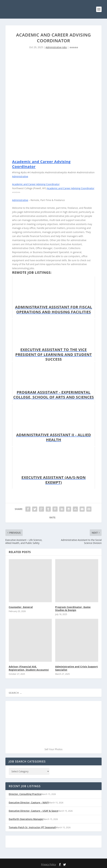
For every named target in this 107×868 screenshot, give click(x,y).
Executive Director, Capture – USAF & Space (33, 811)
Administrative (20, 176)
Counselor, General (21, 607)
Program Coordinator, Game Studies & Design (73, 609)
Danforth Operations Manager (26, 819)
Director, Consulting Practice (25, 794)
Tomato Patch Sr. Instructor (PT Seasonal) (32, 827)
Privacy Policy (49, 864)
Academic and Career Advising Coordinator (41, 164)
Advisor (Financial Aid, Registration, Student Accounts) (29, 668)
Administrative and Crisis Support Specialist (77, 668)
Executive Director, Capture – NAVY (29, 802)
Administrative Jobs (56, 47)
